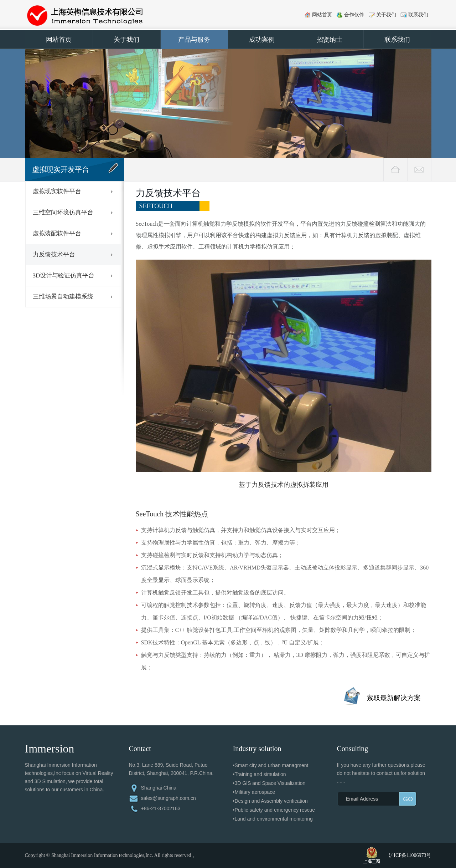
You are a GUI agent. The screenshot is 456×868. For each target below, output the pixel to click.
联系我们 (418, 15)
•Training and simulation (260, 774)
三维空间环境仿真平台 (63, 212)
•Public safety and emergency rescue (274, 810)
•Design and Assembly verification (270, 801)
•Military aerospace (254, 792)
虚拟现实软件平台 (57, 191)
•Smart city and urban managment (271, 765)
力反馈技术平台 (54, 254)
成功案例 (262, 40)
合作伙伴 (354, 15)
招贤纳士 (330, 40)
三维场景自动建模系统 (63, 297)
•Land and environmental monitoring (273, 819)
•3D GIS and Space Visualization (269, 783)
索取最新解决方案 (394, 698)
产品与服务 (194, 40)
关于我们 (386, 15)
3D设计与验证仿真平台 (64, 275)
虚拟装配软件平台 (57, 233)
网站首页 (322, 15)
